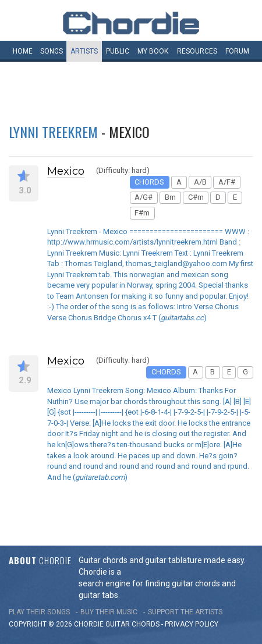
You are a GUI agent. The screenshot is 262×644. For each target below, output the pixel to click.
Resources (197, 51)
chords (146, 624)
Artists (84, 51)
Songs (52, 51)
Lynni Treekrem (53, 132)
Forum (237, 51)
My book (153, 51)
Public (118, 51)
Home (23, 51)
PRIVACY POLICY (192, 624)
